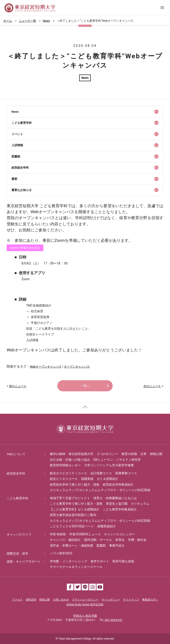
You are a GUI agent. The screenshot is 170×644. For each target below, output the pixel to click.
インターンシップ (75, 561)
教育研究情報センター (65, 465)
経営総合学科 (16, 473)
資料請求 (31, 600)
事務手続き (117, 546)
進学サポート (100, 561)
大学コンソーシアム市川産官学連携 (109, 465)
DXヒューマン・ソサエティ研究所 (117, 460)
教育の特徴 (129, 454)
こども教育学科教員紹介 (120, 509)
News (46, 21)
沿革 (143, 454)
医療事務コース (126, 473)
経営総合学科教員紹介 (118, 484)
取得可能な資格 (123, 561)
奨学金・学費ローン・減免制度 (71, 546)
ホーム (8, 21)
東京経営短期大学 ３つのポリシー (93, 454)
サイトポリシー (111, 600)
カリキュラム (140, 504)
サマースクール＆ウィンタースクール (76, 567)
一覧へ (85, 386)
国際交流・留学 (17, 553)
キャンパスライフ (19, 534)
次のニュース (152, 386)
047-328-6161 (114, 620)
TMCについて (16, 454)
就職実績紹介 (106, 526)
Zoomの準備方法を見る (25, 248)
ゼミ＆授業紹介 (108, 479)
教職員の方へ (150, 600)
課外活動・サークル (98, 540)
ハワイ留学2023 (61, 553)
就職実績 (87, 479)
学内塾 (54, 561)
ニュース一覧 (27, 21)
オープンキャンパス (77, 367)
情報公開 (156, 454)
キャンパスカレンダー (120, 534)
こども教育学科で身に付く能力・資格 (76, 504)
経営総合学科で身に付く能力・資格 (75, 484)
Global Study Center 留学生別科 (85, 605)
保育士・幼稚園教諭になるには (115, 498)
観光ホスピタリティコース (68, 473)
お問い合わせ (61, 600)
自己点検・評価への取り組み (70, 460)
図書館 (101, 546)
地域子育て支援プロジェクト (70, 498)
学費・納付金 (137, 540)
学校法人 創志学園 (85, 616)
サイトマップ (131, 600)
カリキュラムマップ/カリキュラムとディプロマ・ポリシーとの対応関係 (100, 490)
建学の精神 (58, 454)
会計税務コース (101, 473)
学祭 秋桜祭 (58, 534)
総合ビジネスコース (64, 479)
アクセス (17, 600)
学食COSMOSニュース (85, 534)
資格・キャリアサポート (24, 561)
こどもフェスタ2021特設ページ (72, 526)
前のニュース (18, 386)
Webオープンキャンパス (46, 367)
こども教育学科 (17, 498)
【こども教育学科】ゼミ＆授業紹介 (75, 509)
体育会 (120, 540)
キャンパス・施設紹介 (65, 540)
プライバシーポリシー (85, 600)
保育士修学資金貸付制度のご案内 (73, 515)
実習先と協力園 (117, 504)
